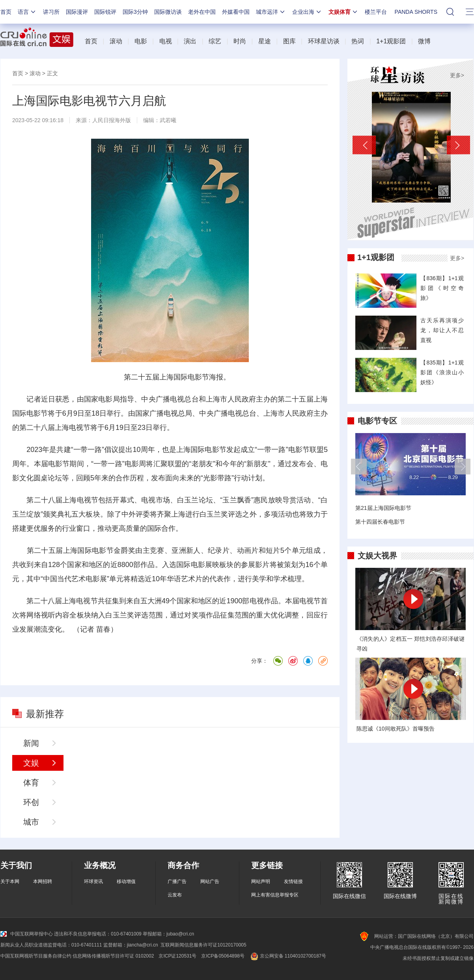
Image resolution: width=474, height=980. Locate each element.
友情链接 (293, 881)
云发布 (175, 895)
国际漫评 (77, 12)
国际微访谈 (168, 12)
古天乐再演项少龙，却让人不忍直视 (442, 330)
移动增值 (126, 881)
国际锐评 (105, 12)
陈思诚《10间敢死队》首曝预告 (396, 729)
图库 (289, 41)
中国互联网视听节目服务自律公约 (36, 956)
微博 (424, 41)
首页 (6, 12)
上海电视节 (73, 428)
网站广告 (210, 881)
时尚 (240, 41)
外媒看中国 (236, 12)
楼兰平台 (376, 12)
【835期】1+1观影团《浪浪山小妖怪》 (442, 372)
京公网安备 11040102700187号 (288, 956)
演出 (190, 41)
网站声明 (261, 881)
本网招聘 (43, 881)
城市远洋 (271, 12)
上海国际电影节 (184, 377)
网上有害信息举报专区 (275, 895)
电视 (166, 41)
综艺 (215, 41)
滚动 (116, 41)
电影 (141, 41)
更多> (457, 75)
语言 (27, 12)
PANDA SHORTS (416, 12)
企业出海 (307, 12)
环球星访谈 (324, 41)
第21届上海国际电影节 (383, 508)
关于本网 (10, 881)
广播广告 (177, 881)
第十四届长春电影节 (380, 522)
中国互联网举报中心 (27, 934)
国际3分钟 (135, 12)
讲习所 (51, 12)
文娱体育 (343, 12)
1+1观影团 (391, 41)
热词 (358, 41)
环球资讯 (93, 881)
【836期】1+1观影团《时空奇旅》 (442, 288)
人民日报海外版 (112, 120)
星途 (265, 41)
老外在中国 (202, 12)
